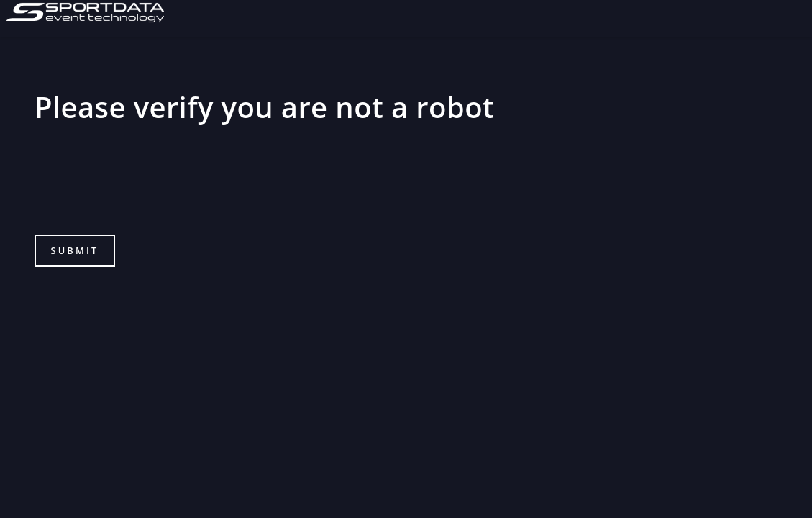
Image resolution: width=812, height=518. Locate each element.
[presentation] (144, 188)
